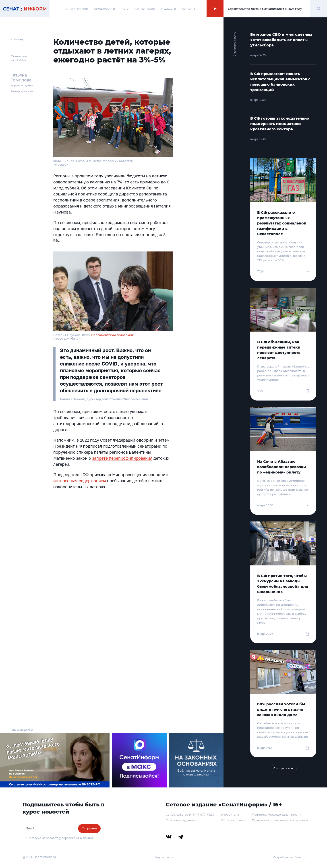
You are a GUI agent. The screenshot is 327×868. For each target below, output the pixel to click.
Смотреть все (283, 768)
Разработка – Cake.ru (289, 857)
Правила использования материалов (280, 820)
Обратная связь (233, 820)
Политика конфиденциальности (276, 814)
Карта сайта (164, 857)
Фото (125, 8)
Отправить (89, 828)
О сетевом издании (180, 820)
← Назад (17, 39)
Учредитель (230, 814)
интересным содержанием (80, 481)
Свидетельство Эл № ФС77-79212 (190, 814)
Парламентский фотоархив (112, 335)
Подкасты (168, 8)
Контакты (189, 8)
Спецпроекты (105, 8)
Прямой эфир (145, 8)
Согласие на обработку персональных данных (61, 838)
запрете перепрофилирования (122, 458)
